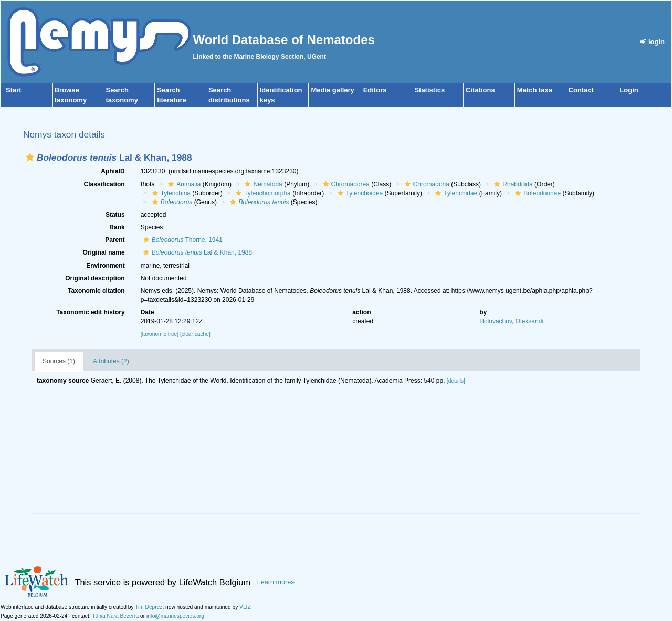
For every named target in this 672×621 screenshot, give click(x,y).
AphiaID (113, 171)
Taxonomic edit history (90, 312)
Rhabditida (512, 184)
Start (14, 90)
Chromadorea (345, 184)
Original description (95, 278)
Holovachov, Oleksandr (512, 321)
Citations (480, 90)
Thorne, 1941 (182, 240)
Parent (115, 240)
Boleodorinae (537, 193)
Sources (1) (59, 361)
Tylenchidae (455, 193)
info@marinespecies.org (175, 616)
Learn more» (276, 582)
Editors (375, 90)
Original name (104, 252)
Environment (105, 266)
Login (629, 90)
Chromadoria (426, 184)
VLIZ (245, 607)
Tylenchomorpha (262, 193)
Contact (581, 90)
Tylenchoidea (359, 193)
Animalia (183, 184)
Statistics (429, 90)
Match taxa (535, 90)
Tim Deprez (149, 607)
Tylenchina (170, 193)
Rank (117, 227)
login (653, 42)
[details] (456, 381)
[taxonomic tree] (160, 334)
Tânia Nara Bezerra (115, 616)
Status (115, 215)
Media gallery (332, 90)
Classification (104, 184)
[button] (30, 157)
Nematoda (262, 184)
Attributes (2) (111, 361)
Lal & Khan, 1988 (197, 252)
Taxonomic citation (96, 291)
